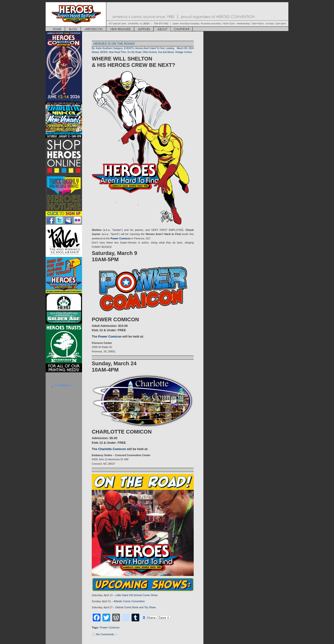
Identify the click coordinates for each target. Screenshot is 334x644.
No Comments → (107, 634)
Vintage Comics (184, 52)
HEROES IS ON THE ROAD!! (114, 44)
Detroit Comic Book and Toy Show (136, 607)
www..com (64, 385)
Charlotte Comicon (112, 449)
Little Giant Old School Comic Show (137, 595)
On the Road (134, 52)
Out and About (166, 52)
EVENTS (129, 48)
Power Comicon (121, 238)
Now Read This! (117, 52)
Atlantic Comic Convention (129, 601)
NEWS (104, 52)
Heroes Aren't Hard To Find (150, 48)
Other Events (150, 52)
